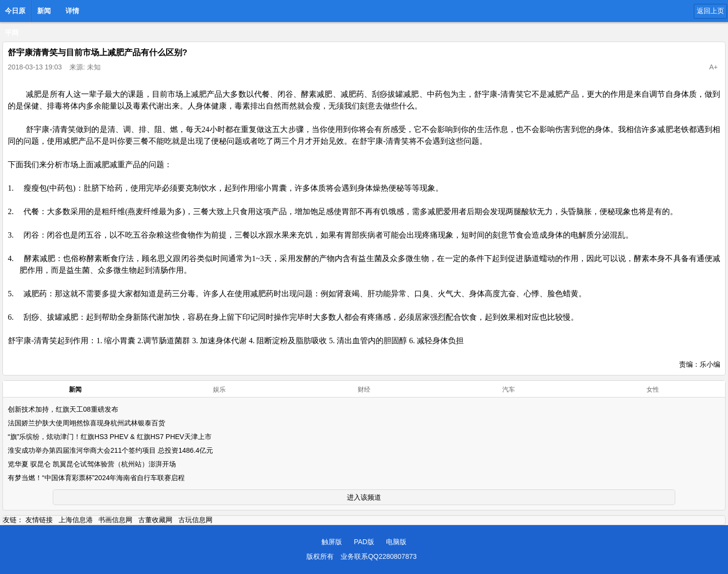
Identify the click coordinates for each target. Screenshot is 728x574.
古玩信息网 (195, 520)
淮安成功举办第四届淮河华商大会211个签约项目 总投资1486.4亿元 (110, 450)
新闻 (44, 11)
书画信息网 (115, 520)
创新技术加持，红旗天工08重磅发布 (63, 409)
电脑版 (396, 542)
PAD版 (364, 542)
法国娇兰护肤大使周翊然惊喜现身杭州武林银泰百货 (86, 423)
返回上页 (710, 11)
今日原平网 (15, 14)
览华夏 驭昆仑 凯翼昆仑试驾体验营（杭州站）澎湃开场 (92, 464)
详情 (72, 11)
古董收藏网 (155, 520)
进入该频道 (364, 497)
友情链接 (39, 520)
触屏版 (332, 542)
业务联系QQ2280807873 (379, 556)
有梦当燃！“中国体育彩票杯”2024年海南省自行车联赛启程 (96, 478)
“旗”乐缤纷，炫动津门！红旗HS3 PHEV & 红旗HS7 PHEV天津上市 (110, 437)
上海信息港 (76, 520)
